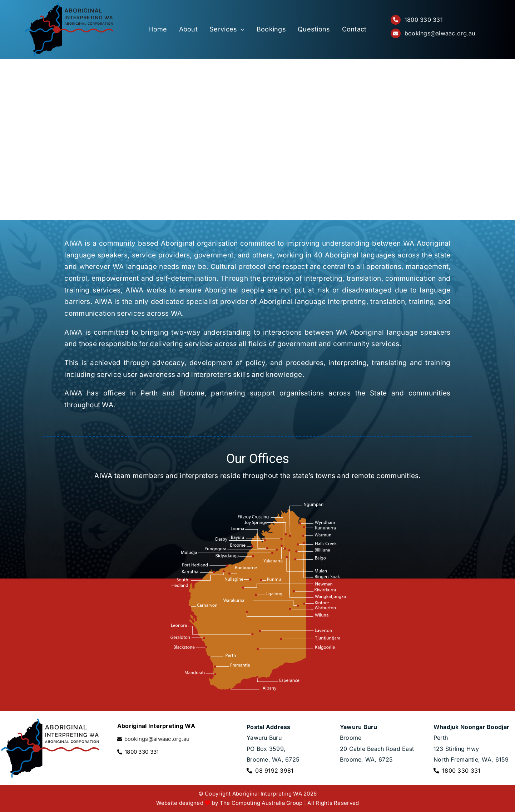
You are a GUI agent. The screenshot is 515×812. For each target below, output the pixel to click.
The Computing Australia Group (261, 803)
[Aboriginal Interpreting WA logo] (69, 5)
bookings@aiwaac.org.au (440, 33)
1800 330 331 (424, 20)
